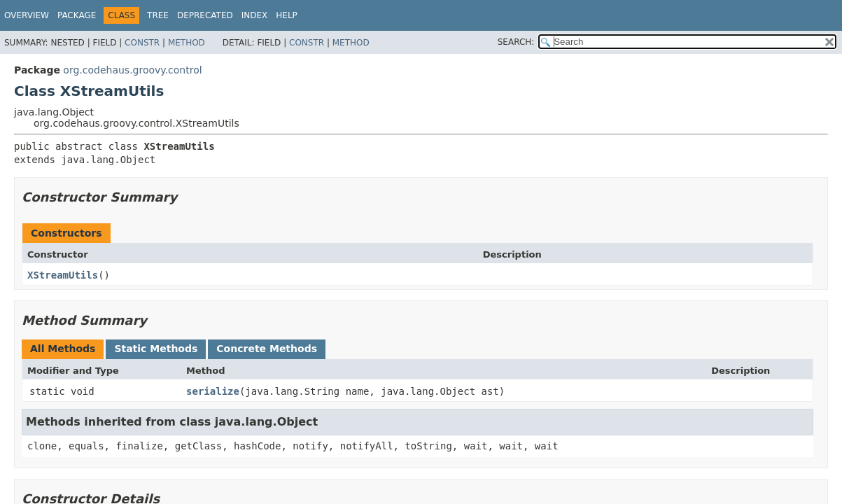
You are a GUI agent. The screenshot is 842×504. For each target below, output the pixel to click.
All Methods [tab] (63, 349)
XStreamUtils (63, 275)
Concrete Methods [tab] (267, 349)
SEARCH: (516, 42)
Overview (27, 15)
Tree (158, 15)
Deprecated (205, 15)
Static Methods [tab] (156, 349)
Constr (142, 43)
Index (255, 15)
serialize (213, 391)
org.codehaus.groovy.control (132, 70)
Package (77, 15)
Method (187, 43)
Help (287, 15)
